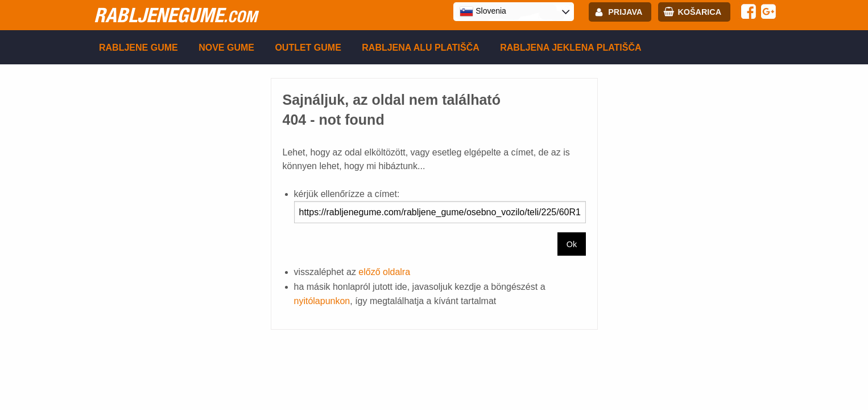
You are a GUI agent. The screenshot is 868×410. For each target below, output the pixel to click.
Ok (572, 244)
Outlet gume (308, 48)
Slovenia (483, 11)
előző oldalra (384, 272)
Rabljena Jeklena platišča (571, 48)
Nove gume (226, 48)
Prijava (625, 12)
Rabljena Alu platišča (421, 48)
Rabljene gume (139, 48)
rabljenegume (175, 15)
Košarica (699, 12)
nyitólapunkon (322, 301)
